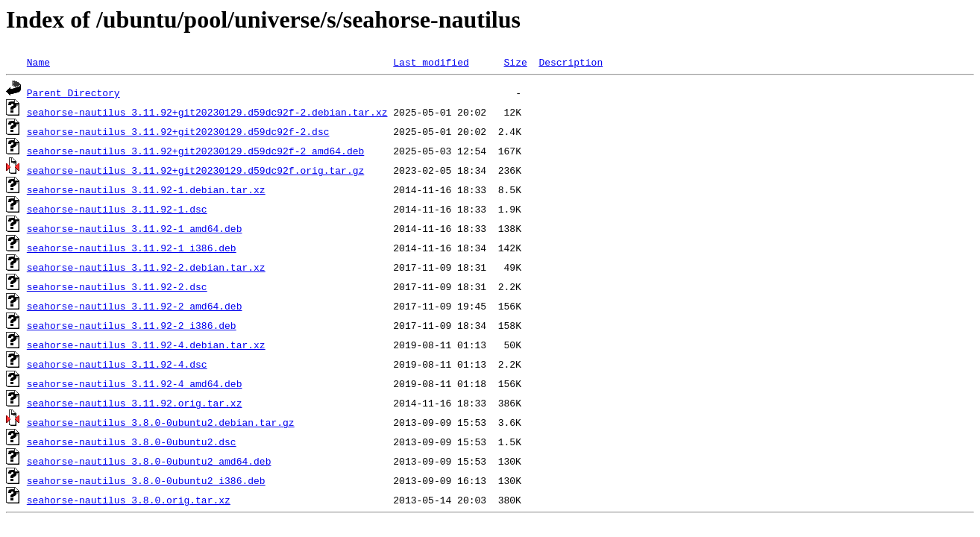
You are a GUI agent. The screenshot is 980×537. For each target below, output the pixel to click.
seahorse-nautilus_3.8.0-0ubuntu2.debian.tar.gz (161, 422)
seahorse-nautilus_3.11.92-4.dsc (117, 364)
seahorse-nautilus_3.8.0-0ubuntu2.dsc (132, 442)
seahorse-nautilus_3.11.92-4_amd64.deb (135, 383)
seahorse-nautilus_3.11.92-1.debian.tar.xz (146, 189)
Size (515, 62)
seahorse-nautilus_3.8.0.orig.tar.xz (129, 500)
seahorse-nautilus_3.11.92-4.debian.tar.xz (146, 345)
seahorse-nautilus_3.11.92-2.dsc (117, 286)
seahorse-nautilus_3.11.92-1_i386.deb (132, 248)
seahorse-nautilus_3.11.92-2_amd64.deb (135, 306)
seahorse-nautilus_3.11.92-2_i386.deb (132, 325)
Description (571, 62)
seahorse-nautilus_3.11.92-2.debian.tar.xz (146, 267)
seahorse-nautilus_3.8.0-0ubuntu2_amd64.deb (149, 461)
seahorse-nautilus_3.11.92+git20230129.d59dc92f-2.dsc (178, 131)
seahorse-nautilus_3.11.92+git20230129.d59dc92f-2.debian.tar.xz (207, 112)
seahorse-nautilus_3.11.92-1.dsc (117, 209)
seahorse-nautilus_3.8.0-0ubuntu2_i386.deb (146, 480)
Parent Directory (73, 92)
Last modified (431, 62)
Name (38, 62)
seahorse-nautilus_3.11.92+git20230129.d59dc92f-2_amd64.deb (195, 151)
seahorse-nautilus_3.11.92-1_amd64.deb (135, 228)
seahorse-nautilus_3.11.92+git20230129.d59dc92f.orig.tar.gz (195, 170)
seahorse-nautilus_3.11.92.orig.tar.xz (135, 403)
